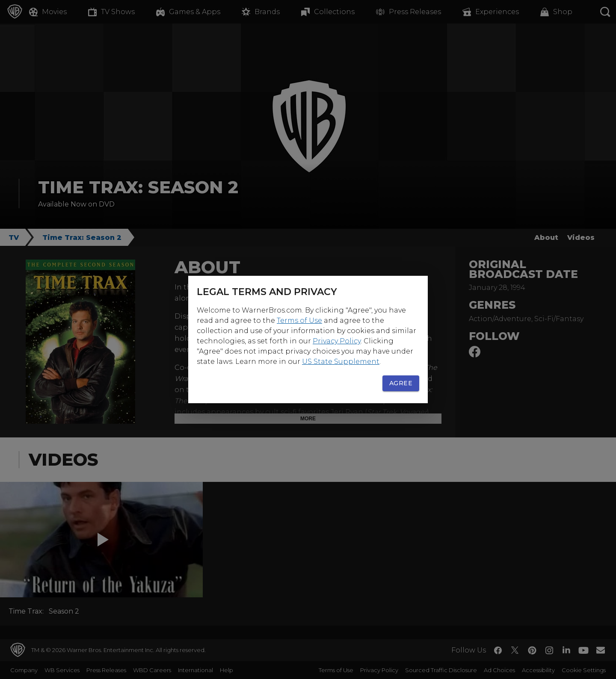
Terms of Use (299, 320)
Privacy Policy (337, 341)
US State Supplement (341, 362)
